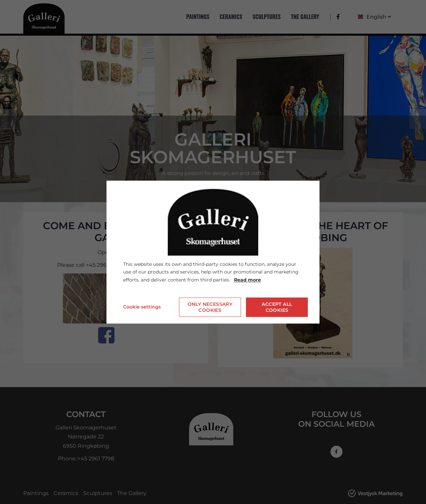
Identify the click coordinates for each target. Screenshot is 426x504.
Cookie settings (142, 307)
